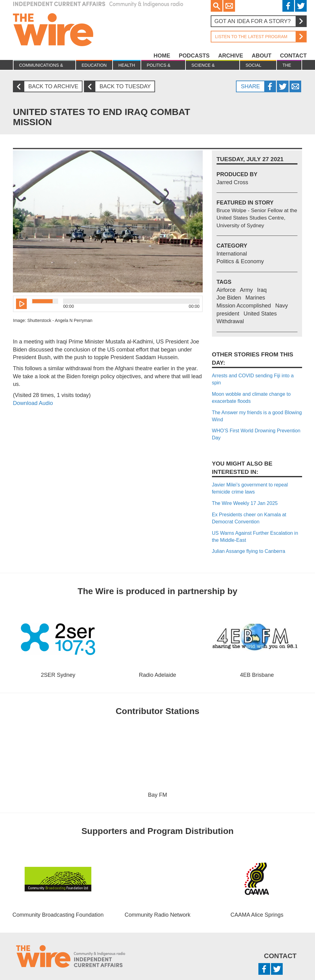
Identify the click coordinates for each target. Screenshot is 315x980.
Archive (231, 56)
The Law (287, 66)
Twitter (301, 6)
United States (260, 314)
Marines (255, 298)
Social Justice (254, 66)
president (228, 314)
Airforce (226, 290)
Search (217, 6)
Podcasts (194, 56)
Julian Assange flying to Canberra (249, 551)
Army (246, 290)
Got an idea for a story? (260, 21)
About (261, 56)
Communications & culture (41, 66)
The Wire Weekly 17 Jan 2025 (245, 503)
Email (229, 6)
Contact (293, 56)
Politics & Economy (159, 66)
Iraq (262, 290)
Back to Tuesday (120, 87)
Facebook (288, 6)
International (232, 254)
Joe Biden (229, 298)
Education (94, 65)
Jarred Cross (232, 182)
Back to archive (48, 87)
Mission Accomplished (244, 306)
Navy (282, 306)
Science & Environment (207, 66)
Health (127, 65)
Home (162, 56)
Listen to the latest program (258, 37)
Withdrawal (230, 321)
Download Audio (33, 403)
